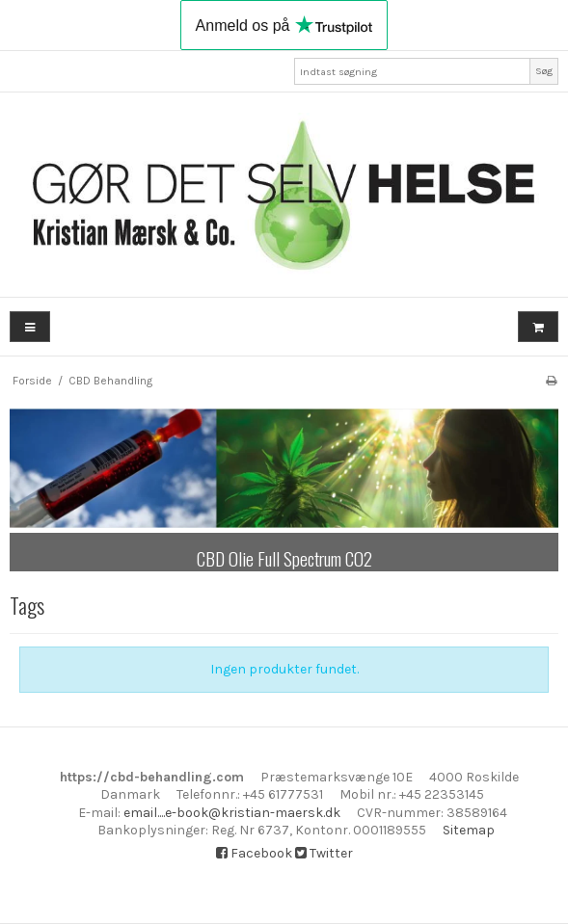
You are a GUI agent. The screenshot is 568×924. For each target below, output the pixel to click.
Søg (544, 71)
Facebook (254, 853)
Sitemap (469, 830)
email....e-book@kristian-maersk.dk (232, 813)
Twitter (324, 853)
